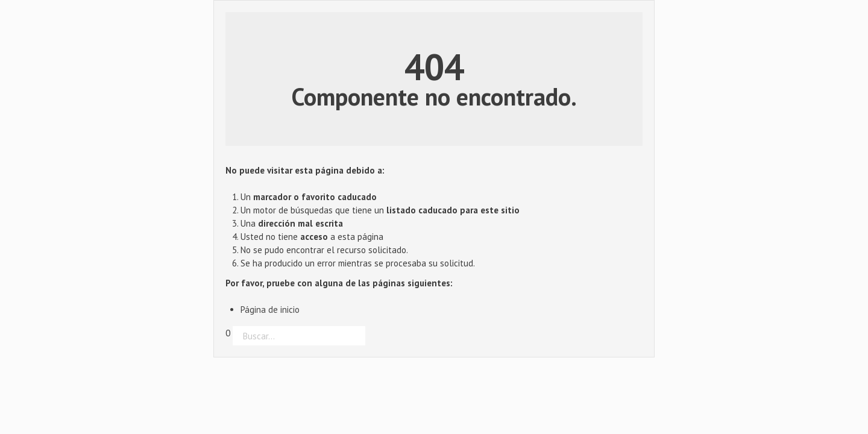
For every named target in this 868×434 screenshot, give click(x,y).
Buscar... (226, 346)
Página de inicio (270, 310)
